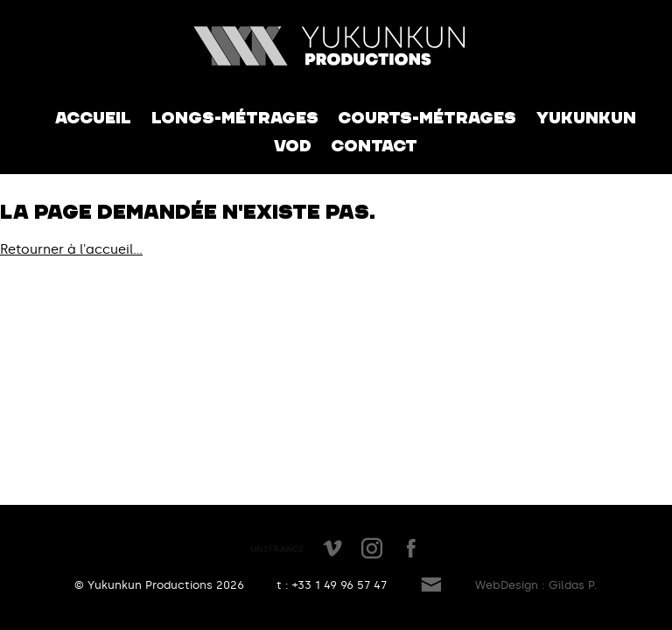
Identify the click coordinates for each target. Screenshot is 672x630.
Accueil (93, 118)
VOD (293, 146)
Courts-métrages (427, 118)
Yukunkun (586, 118)
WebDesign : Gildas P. (536, 585)
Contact (374, 146)
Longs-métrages (235, 118)
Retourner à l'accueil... (71, 249)
